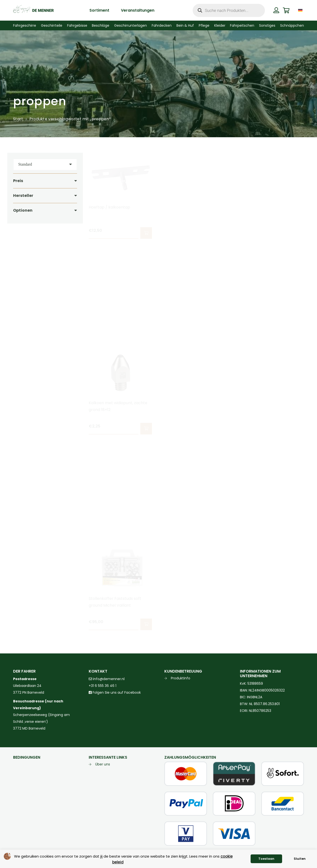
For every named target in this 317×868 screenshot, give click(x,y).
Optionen (23, 210)
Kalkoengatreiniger (182, 403)
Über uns (103, 764)
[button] (146, 233)
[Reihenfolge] (45, 165)
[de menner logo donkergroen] (33, 10)
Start (18, 119)
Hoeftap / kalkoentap (109, 207)
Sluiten (300, 859)
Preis (18, 181)
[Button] (276, 10)
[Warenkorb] (286, 10)
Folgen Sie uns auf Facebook (116, 692)
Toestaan (266, 859)
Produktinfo (181, 678)
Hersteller (23, 196)
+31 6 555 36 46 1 (103, 686)
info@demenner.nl (107, 679)
